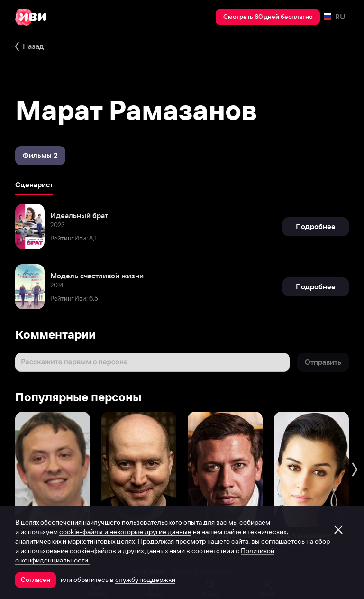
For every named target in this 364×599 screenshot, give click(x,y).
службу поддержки (145, 580)
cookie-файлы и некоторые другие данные (125, 532)
